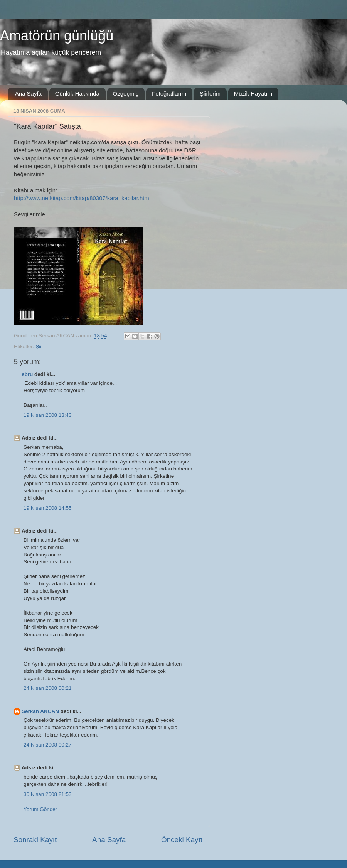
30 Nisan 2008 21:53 (48, 794)
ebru (27, 374)
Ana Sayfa (28, 94)
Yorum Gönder (40, 809)
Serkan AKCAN (40, 711)
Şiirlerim (210, 94)
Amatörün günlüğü (57, 36)
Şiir (39, 346)
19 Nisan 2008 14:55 (48, 508)
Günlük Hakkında (77, 94)
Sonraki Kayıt (35, 840)
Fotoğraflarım (169, 94)
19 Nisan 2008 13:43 (48, 415)
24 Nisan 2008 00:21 (48, 688)
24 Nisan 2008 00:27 (48, 745)
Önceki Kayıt (182, 840)
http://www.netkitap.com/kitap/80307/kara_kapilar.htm (82, 198)
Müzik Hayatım (253, 94)
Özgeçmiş (126, 94)
